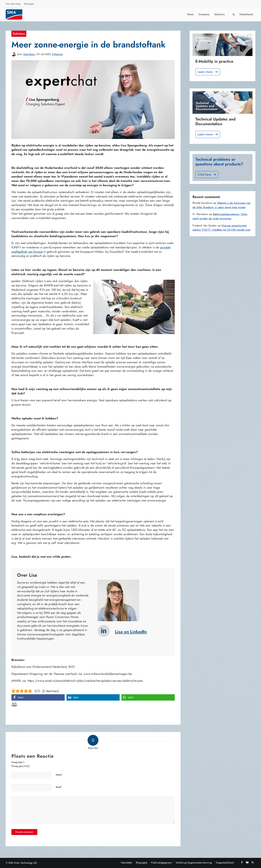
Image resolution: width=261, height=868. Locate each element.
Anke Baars (29, 54)
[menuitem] (13, 4)
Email (59, 787)
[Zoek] (234, 14)
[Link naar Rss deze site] (253, 862)
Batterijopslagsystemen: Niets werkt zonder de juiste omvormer (220, 216)
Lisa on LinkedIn (131, 632)
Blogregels (29, 4)
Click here (207, 175)
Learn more (208, 72)
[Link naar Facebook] (242, 862)
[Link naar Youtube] (247, 862)
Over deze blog (13, 4)
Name (59, 775)
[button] (38, 697)
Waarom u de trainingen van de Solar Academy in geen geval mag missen (221, 205)
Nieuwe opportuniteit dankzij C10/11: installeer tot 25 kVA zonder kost (221, 228)
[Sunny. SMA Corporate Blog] (16, 14)
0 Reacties (57, 54)
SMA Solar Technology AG (23, 863)
